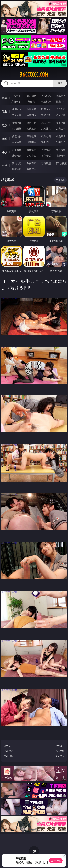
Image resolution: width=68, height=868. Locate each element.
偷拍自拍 (31, 123)
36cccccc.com (34, 75)
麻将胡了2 (17, 101)
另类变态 (61, 129)
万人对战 (46, 96)
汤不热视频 (61, 163)
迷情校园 (17, 156)
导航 (5, 166)
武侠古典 (61, 150)
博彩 (5, 98)
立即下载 (56, 860)
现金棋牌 (46, 101)
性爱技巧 (61, 156)
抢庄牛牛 (61, 101)
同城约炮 (17, 163)
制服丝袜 (17, 129)
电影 (5, 125)
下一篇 (59, 751)
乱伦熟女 (46, 129)
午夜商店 (31, 163)
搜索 (60, 83)
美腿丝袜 (17, 142)
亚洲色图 (31, 136)
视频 (5, 112)
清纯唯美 (31, 142)
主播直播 (46, 115)
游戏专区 (61, 96)
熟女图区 (46, 142)
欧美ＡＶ (46, 109)
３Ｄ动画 (61, 109)
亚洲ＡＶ (17, 109)
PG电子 (17, 96)
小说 (5, 152)
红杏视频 (17, 169)
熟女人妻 (17, 115)
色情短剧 (31, 169)
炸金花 (31, 101)
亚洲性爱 (17, 123)
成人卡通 (46, 123)
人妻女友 (46, 150)
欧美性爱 (61, 123)
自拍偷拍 (31, 109)
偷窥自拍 (17, 136)
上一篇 (9, 751)
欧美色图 (46, 136)
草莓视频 (46, 163)
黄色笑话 (46, 156)
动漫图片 (61, 136)
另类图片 (61, 142)
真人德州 (31, 96)
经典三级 (31, 129)
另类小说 (31, 156)
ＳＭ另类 (61, 115)
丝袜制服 (31, 115)
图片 (5, 139)
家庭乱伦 (31, 150)
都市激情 (17, 150)
